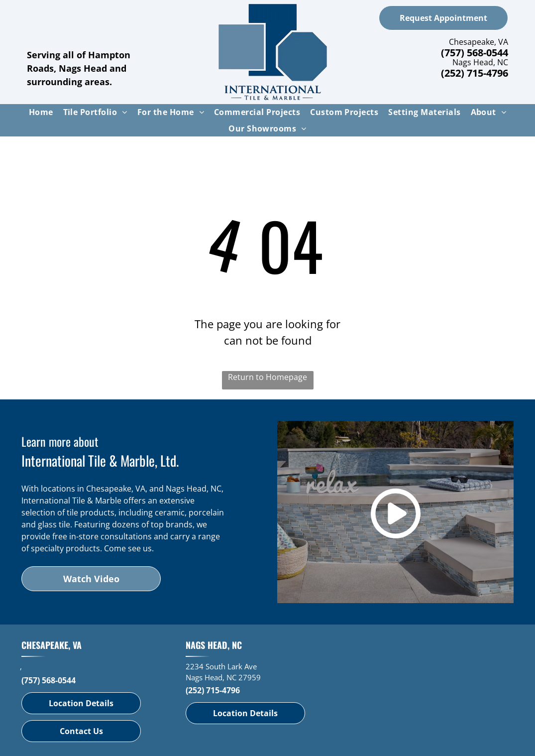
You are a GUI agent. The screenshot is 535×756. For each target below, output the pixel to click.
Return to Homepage (267, 377)
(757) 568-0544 (475, 53)
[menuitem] (41, 112)
